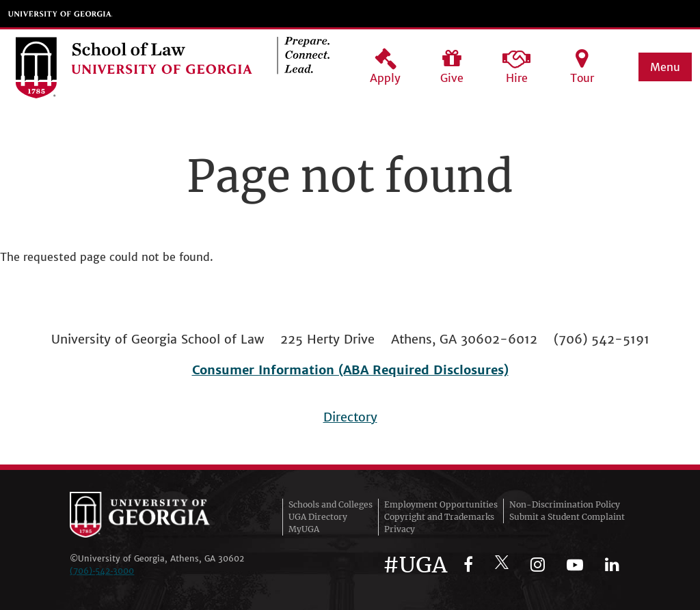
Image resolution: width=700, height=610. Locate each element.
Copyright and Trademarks (439, 517)
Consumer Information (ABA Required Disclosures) (350, 370)
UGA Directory (318, 517)
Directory (350, 417)
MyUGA (304, 529)
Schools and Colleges (331, 504)
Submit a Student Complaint (567, 517)
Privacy (400, 529)
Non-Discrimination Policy (565, 504)
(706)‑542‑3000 (102, 571)
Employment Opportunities (441, 504)
